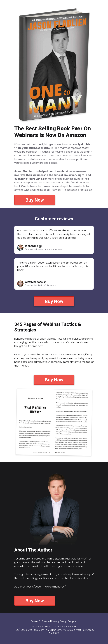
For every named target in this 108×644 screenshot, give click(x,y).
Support (72, 621)
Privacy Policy (59, 621)
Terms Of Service (40, 621)
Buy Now (35, 200)
